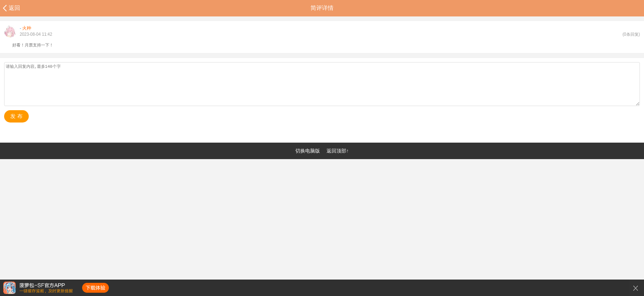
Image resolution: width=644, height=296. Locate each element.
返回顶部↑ (338, 151)
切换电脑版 (308, 151)
